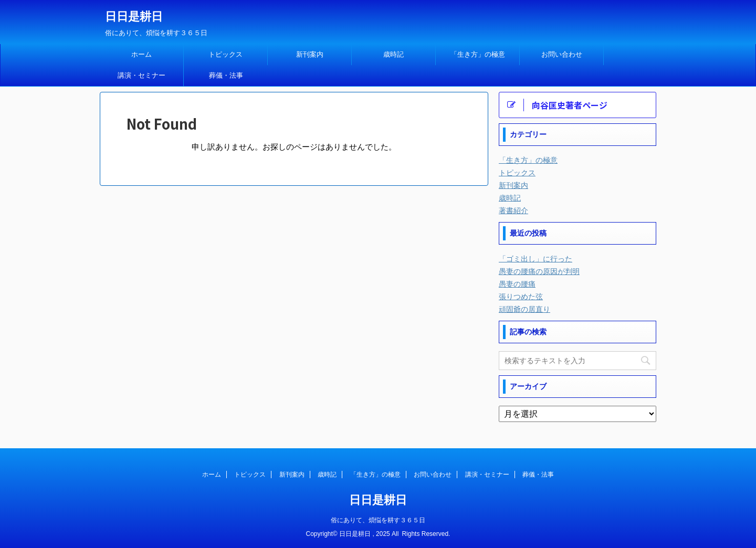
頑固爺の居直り (524, 309)
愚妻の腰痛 (517, 284)
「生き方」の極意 (478, 54)
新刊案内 (310, 54)
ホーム (141, 54)
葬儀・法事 (226, 75)
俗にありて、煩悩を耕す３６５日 (378, 520)
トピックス (225, 54)
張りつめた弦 (521, 297)
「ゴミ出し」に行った (535, 259)
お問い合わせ (562, 54)
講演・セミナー (141, 75)
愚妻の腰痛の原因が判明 (539, 271)
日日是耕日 (134, 17)
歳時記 (393, 54)
